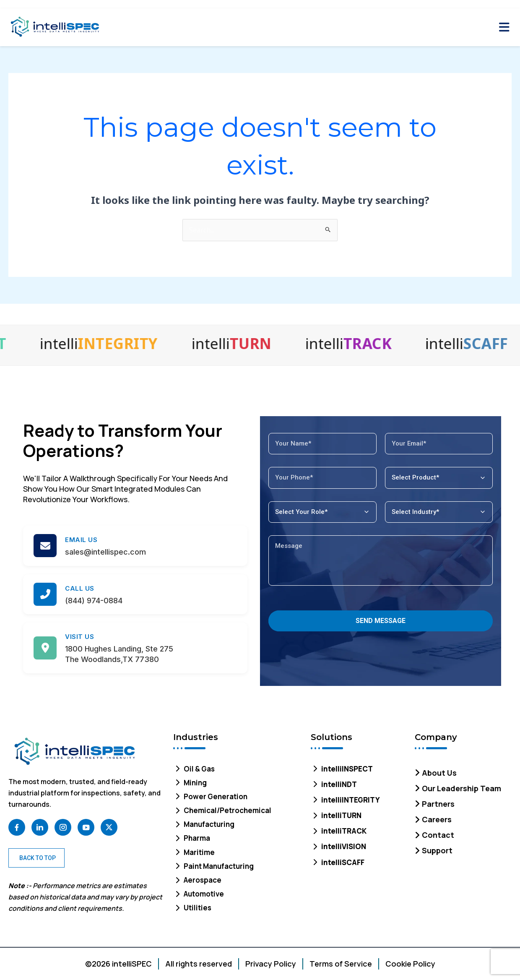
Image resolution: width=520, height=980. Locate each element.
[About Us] (463, 771)
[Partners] (463, 802)
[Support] (463, 848)
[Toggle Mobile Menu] (504, 27)
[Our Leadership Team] (463, 786)
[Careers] (463, 817)
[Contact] (463, 833)
